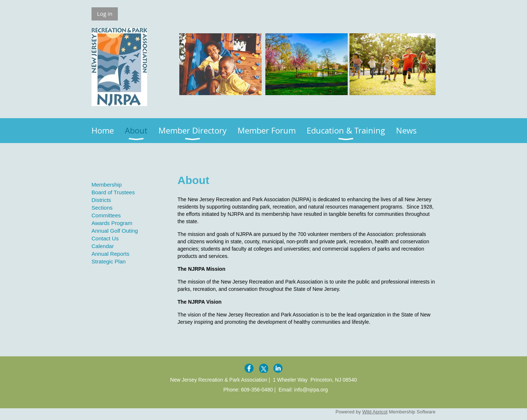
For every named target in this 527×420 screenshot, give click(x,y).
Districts (101, 200)
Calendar (103, 246)
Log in (105, 14)
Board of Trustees (113, 192)
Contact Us (105, 238)
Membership (107, 185)
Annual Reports (110, 254)
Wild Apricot (375, 412)
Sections (102, 208)
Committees (106, 215)
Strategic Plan (109, 261)
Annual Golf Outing (115, 231)
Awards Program (112, 223)
